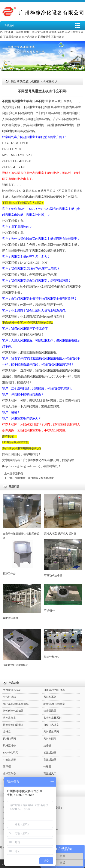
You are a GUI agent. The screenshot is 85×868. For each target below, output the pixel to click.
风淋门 (28, 32)
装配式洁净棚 (22, 602)
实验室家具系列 (52, 718)
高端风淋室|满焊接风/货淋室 (63, 515)
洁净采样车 (9, 718)
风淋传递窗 (44, 37)
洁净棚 (44, 32)
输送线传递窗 (57, 32)
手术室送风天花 (12, 690)
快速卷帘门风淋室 (13, 725)
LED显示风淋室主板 (16, 442)
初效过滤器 (50, 753)
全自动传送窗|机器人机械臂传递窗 (22, 517)
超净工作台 (22, 557)
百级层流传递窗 (12, 37)
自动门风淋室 (51, 725)
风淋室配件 (50, 739)
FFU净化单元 (10, 753)
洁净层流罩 (50, 711)
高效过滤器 (50, 760)
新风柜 (7, 766)
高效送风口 (50, 774)
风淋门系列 (9, 739)
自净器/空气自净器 (54, 690)
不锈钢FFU (63, 598)
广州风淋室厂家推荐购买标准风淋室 (33, 478)
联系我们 (18, 474)
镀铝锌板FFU (63, 644)
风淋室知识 (50, 82)
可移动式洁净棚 (63, 558)
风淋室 (19, 32)
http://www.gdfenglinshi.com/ (21, 466)
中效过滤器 (9, 760)
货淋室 (7, 732)
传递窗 (36, 32)
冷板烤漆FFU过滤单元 (22, 648)
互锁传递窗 (58, 37)
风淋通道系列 (51, 732)
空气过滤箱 (9, 697)
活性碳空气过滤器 (13, 711)
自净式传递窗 (30, 37)
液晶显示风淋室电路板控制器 (22, 448)
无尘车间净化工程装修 (16, 704)
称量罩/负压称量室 (54, 704)
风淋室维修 (9, 746)
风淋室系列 (50, 697)
